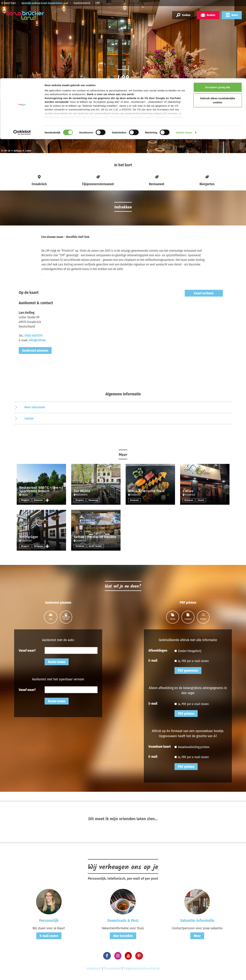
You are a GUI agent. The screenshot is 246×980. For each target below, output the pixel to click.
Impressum (94, 968)
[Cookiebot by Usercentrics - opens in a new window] (22, 54)
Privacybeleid (112, 968)
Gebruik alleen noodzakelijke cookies (218, 22)
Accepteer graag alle (218, 9)
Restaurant (39, 500)
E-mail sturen (49, 936)
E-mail (153, 660)
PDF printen (186, 714)
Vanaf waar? (27, 650)
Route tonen (57, 662)
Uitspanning (94, 500)
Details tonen (184, 54)
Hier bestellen (123, 936)
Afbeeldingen (158, 650)
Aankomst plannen (35, 350)
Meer (197, 936)
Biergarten (26, 500)
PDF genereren (188, 671)
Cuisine (29, 418)
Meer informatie (35, 407)
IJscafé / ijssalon (96, 546)
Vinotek (201, 500)
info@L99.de (37, 340)
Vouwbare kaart (160, 746)
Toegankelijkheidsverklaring (141, 968)
